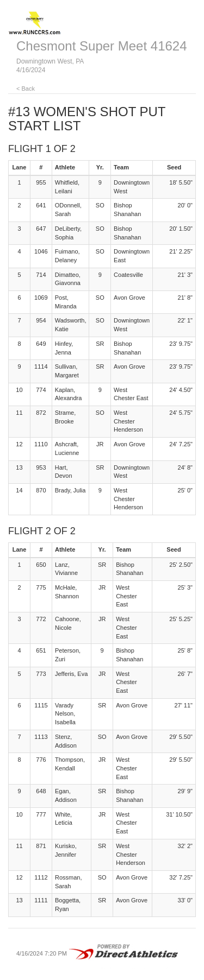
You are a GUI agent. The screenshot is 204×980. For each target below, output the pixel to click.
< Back (26, 88)
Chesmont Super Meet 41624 (102, 46)
